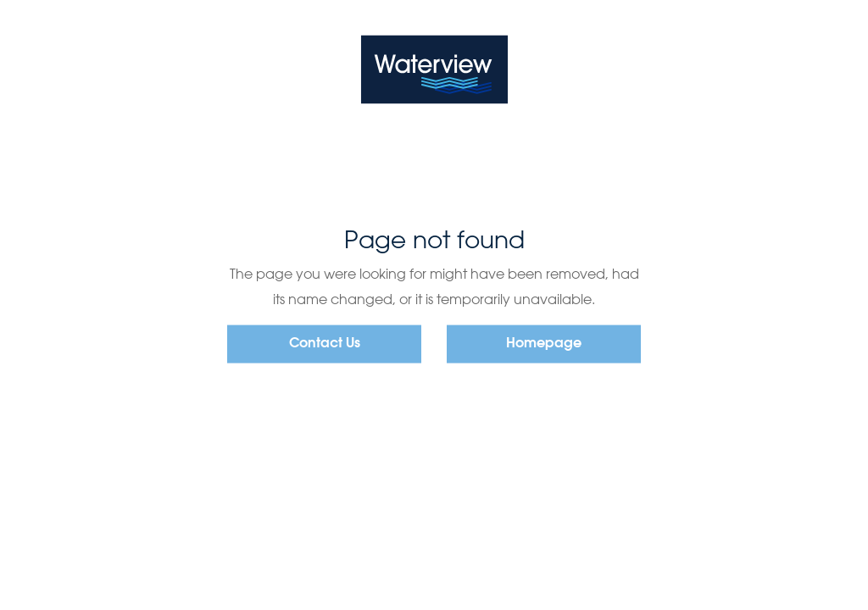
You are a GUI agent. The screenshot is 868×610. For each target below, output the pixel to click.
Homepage (544, 344)
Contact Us (325, 344)
